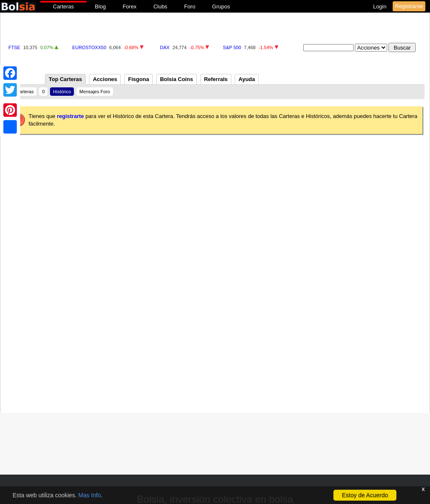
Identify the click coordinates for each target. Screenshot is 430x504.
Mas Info (89, 495)
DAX (165, 47)
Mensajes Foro (95, 92)
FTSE (14, 47)
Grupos (221, 7)
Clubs (160, 7)
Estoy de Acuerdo (365, 495)
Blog (100, 7)
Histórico (62, 92)
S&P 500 (232, 47)
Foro (190, 7)
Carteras (63, 7)
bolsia (18, 7)
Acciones (105, 79)
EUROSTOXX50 (89, 47)
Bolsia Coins (177, 79)
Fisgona (139, 79)
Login (380, 7)
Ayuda (247, 79)
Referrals (216, 79)
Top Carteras (65, 79)
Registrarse (409, 6)
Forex (130, 7)
